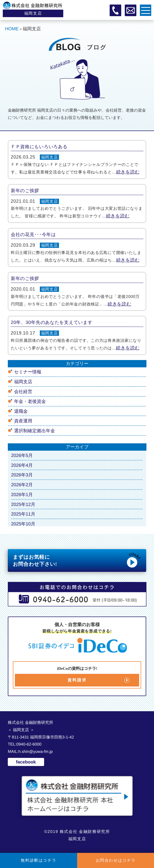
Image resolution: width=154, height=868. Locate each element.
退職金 (21, 411)
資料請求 (77, 680)
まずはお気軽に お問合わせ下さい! (77, 560)
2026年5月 (22, 455)
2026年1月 (22, 495)
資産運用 (23, 421)
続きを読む (128, 172)
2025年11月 (23, 514)
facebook (26, 762)
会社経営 (23, 392)
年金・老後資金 (30, 401)
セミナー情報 (28, 372)
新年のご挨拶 (25, 191)
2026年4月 (22, 465)
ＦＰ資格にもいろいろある (39, 146)
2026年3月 (22, 475)
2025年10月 (23, 524)
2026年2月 (22, 485)
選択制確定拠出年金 (35, 431)
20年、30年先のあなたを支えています (52, 322)
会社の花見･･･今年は (33, 235)
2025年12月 (23, 504)
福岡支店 (50, 157)
